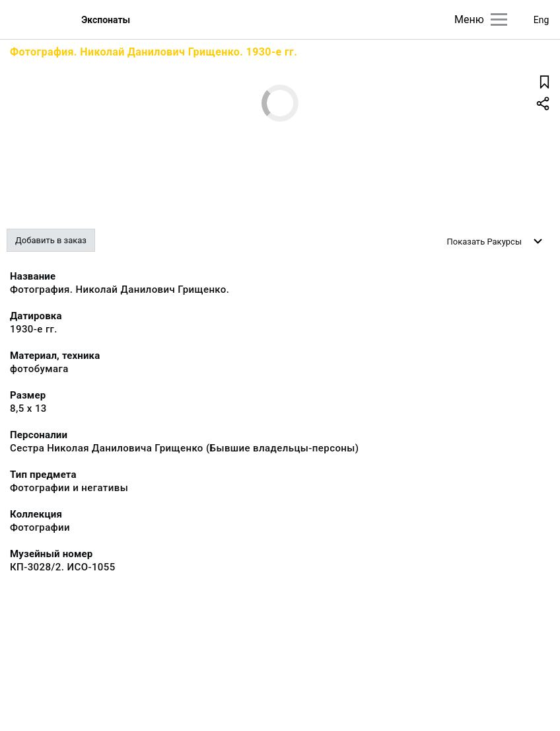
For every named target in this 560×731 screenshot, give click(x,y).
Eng (542, 20)
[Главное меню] (499, 19)
